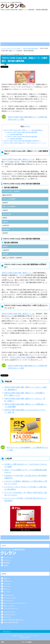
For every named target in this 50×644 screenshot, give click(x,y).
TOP (11, 48)
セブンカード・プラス (10, 598)
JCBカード (7, 578)
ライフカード (7, 591)
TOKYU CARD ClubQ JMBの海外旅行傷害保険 (21, 132)
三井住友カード (8, 581)
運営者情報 (7, 563)
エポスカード (7, 617)
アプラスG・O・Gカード (11, 608)
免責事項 (6, 565)
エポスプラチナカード (10, 612)
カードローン (7, 560)
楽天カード (7, 589)
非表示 (27, 126)
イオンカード (7, 586)
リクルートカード (8, 600)
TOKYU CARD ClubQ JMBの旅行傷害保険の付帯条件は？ (22, 141)
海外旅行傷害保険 (14, 134)
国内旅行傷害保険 (14, 139)
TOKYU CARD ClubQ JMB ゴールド (13, 620)
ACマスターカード (9, 595)
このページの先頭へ (27, 642)
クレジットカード (8, 557)
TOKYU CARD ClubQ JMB (20, 357)
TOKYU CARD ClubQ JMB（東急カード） (17, 159)
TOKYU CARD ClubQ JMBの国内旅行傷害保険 (21, 137)
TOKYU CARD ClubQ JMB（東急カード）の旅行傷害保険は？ (23, 130)
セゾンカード (7, 584)
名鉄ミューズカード (9, 606)
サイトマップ (7, 631)
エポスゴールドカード (10, 614)
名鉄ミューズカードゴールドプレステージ (15, 603)
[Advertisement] (25, 27)
